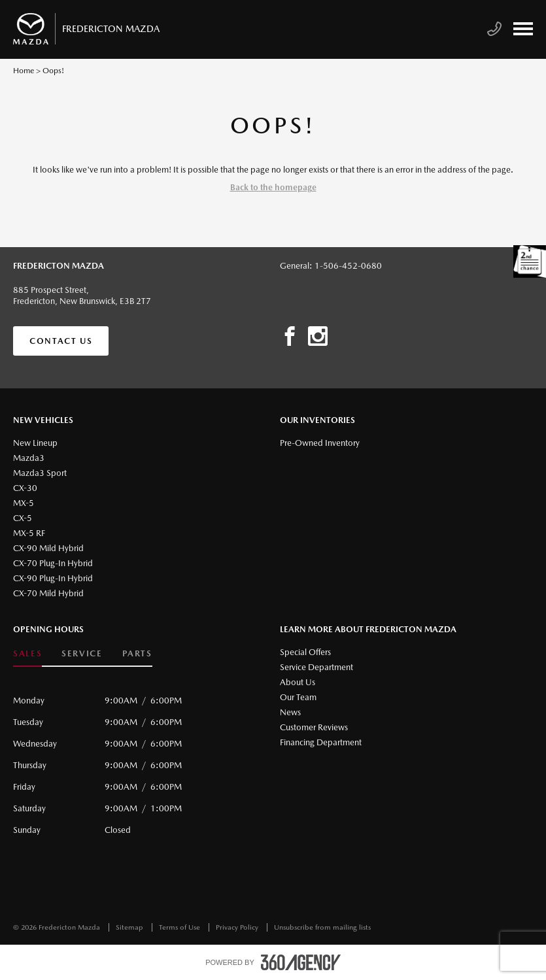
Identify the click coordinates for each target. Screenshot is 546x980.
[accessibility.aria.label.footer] (301, 962)
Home (24, 71)
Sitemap (130, 927)
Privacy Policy (238, 927)
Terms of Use (180, 927)
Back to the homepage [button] (273, 187)
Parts (137, 653)
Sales (27, 653)
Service (82, 653)
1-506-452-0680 (348, 266)
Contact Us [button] (61, 341)
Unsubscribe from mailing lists (322, 927)
